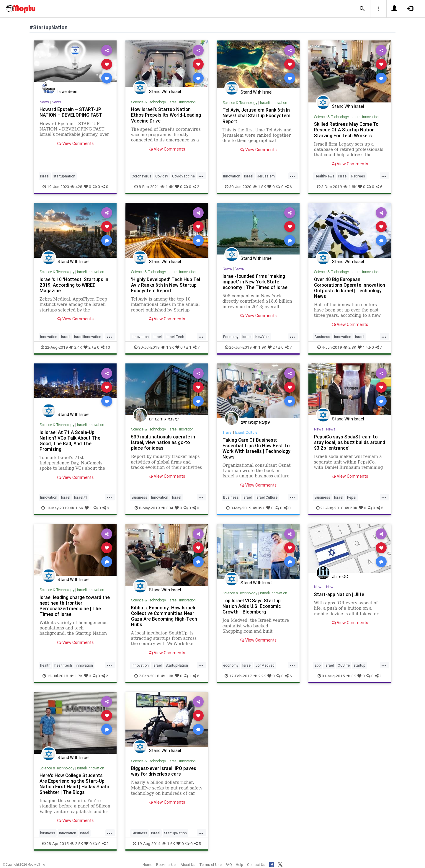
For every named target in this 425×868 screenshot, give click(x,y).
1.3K (167, 347)
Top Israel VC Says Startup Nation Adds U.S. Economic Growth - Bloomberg (252, 606)
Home (147, 865)
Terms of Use (210, 865)
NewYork (262, 337)
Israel (45, 176)
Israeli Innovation (183, 102)
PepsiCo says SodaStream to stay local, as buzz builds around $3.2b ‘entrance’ (346, 442)
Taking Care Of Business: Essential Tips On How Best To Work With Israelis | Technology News (257, 448)
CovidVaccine (183, 176)
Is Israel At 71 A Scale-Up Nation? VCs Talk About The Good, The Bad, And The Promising (71, 441)
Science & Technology (148, 102)
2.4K (76, 347)
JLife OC (340, 577)
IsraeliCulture (267, 497)
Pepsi (352, 497)
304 (167, 508)
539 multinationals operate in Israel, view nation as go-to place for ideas (164, 442)
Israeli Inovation (182, 429)
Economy (231, 337)
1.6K (77, 508)
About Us (188, 865)
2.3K (351, 508)
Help (240, 865)
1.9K (260, 347)
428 (76, 187)
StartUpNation (175, 833)
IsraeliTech (175, 337)
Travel (228, 432)
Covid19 (162, 176)
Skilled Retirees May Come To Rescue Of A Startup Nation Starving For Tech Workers (347, 130)
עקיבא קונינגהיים (164, 419)
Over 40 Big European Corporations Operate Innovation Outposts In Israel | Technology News (347, 288)
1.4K (167, 187)
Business (322, 337)
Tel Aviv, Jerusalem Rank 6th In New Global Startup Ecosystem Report (257, 115)
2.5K (77, 843)
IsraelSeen (67, 92)
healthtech (63, 665)
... (201, 176)
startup (359, 665)
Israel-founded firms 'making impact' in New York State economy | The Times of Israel (256, 282)
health (45, 665)
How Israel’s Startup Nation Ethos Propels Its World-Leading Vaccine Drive (166, 115)
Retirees (358, 176)
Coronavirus (142, 176)
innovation (84, 665)
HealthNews (325, 176)
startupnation (64, 176)
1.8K (259, 187)
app (318, 665)
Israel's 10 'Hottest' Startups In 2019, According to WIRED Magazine (74, 285)
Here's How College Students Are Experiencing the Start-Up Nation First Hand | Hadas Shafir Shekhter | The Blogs (75, 784)
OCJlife (344, 665)
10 (106, 347)
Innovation (232, 176)
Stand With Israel (165, 92)
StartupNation (177, 665)
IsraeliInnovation (88, 337)
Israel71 (81, 497)
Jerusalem (266, 176)
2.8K (350, 347)
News (44, 102)
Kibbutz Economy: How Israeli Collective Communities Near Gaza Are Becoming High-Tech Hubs (164, 616)
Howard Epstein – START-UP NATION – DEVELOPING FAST (71, 112)
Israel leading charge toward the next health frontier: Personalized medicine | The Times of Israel (75, 606)
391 (259, 508)
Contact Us (256, 865)
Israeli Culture (247, 432)
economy (231, 665)
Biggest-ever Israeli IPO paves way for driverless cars (164, 771)
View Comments (75, 143)
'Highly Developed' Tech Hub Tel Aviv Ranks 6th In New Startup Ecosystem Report (166, 285)
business (48, 833)
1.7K (76, 676)
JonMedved (265, 665)
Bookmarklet (166, 865)
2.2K (260, 676)
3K (351, 676)
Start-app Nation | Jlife (339, 594)
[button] (362, 9)
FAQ (229, 865)
